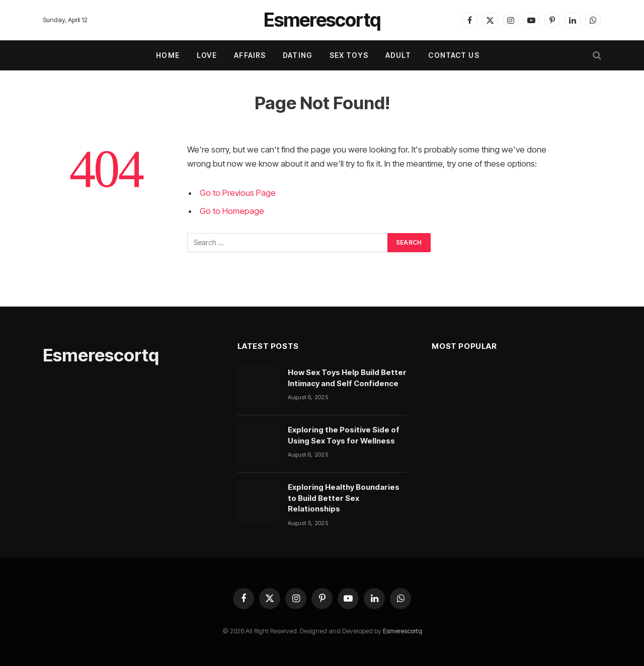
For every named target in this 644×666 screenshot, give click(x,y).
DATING (298, 55)
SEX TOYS (349, 55)
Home (168, 55)
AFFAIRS (250, 55)
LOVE (207, 55)
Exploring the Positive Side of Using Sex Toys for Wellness (344, 435)
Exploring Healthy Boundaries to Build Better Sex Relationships (344, 498)
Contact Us (454, 55)
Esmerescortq (403, 631)
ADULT (398, 55)
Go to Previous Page (238, 193)
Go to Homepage (232, 211)
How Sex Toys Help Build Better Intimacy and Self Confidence (347, 378)
